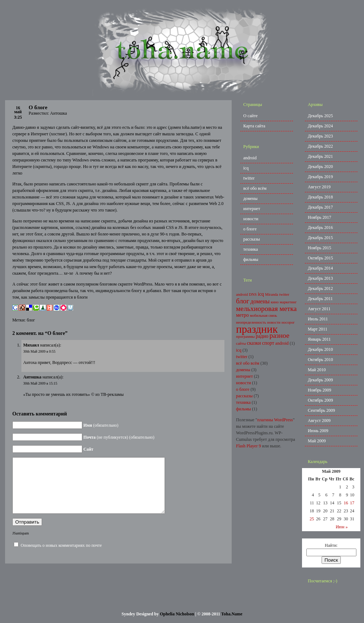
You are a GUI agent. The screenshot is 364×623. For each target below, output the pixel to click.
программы (245, 337)
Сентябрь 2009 (321, 410)
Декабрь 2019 (320, 177)
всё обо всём (255, 188)
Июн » (342, 527)
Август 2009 (319, 421)
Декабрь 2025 (320, 116)
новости (251, 219)
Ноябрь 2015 (320, 248)
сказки (254, 343)
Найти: (331, 545)
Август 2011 (319, 309)
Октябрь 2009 (320, 400)
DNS (253, 294)
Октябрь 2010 (320, 360)
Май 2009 (317, 441)
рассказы (252, 239)
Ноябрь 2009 (320, 390)
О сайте (250, 116)
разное (279, 335)
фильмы (251, 259)
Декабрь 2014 (320, 268)
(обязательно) (101, 425)
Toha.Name (232, 614)
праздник (257, 329)
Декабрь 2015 (320, 238)
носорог (288, 322)
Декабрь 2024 (320, 126)
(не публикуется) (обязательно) (119, 437)
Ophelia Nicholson (177, 614)
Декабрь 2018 (320, 197)
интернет (252, 209)
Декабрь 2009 (320, 380)
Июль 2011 (318, 319)
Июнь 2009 (318, 431)
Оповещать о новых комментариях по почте (61, 556)
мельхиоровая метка (266, 309)
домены (250, 198)
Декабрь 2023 (320, 136)
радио (262, 336)
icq (246, 168)
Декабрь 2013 (320, 278)
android (250, 158)
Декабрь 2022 (320, 146)
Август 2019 (319, 187)
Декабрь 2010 (320, 349)
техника (251, 249)
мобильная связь (263, 315)
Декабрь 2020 (320, 167)
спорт (268, 343)
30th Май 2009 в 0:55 (39, 351)
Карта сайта (254, 126)
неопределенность (251, 322)
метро (242, 315)
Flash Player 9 (249, 446)
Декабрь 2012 (320, 288)
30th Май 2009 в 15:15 (40, 383)
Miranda (272, 294)
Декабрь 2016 (320, 228)
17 (352, 503)
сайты (241, 343)
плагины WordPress (275, 420)
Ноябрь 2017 (320, 217)
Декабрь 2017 (320, 207)
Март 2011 (318, 329)
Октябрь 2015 (320, 258)
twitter (249, 178)
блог (31, 320)
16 (346, 503)
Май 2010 (317, 370)
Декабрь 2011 (320, 299)
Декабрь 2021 (320, 156)
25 (312, 519)
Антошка (32, 377)
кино (275, 302)
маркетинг (288, 302)
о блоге (250, 229)
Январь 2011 (319, 339)
